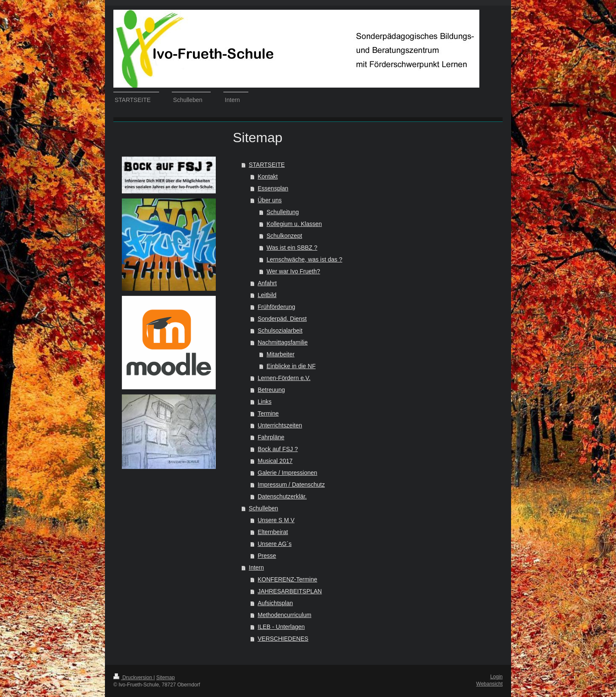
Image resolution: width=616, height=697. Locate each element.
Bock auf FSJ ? (278, 449)
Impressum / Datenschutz (291, 485)
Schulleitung (283, 212)
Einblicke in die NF (291, 366)
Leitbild (267, 295)
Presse (267, 556)
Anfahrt (267, 283)
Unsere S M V (276, 520)
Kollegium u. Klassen (294, 224)
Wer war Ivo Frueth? (293, 271)
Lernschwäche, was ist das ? (304, 259)
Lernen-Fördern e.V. (284, 378)
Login (496, 677)
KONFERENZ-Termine (287, 579)
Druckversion (133, 678)
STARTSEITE (267, 165)
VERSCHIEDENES (283, 639)
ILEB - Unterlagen (281, 627)
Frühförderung (276, 307)
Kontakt (268, 176)
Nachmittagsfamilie (283, 342)
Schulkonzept (284, 236)
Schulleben (263, 508)
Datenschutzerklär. (282, 496)
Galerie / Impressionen (287, 473)
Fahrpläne (271, 437)
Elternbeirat (273, 532)
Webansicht (489, 684)
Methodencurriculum (285, 615)
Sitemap (165, 678)
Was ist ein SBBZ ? (292, 248)
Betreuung (271, 390)
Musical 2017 (275, 461)
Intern (256, 568)
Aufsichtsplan (275, 603)
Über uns (270, 200)
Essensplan (273, 188)
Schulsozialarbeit (280, 331)
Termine (268, 413)
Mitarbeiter (280, 354)
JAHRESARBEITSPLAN (290, 591)
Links (265, 402)
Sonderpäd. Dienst (282, 319)
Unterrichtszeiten (280, 425)
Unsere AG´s (275, 544)
